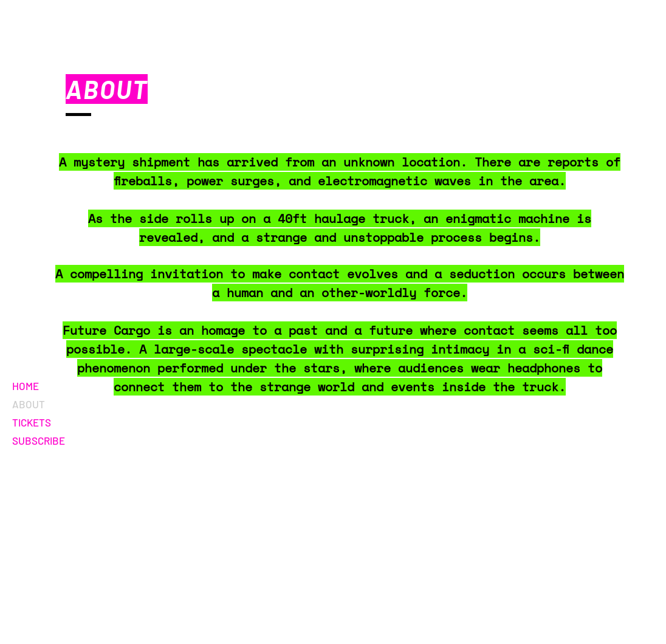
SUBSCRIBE (39, 440)
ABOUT (29, 404)
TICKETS (32, 422)
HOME (26, 386)
